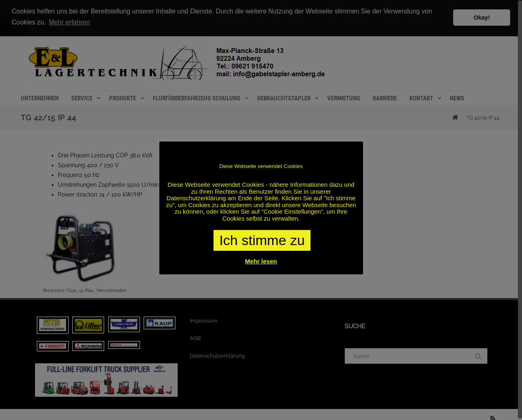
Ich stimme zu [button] (262, 240)
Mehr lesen (261, 261)
